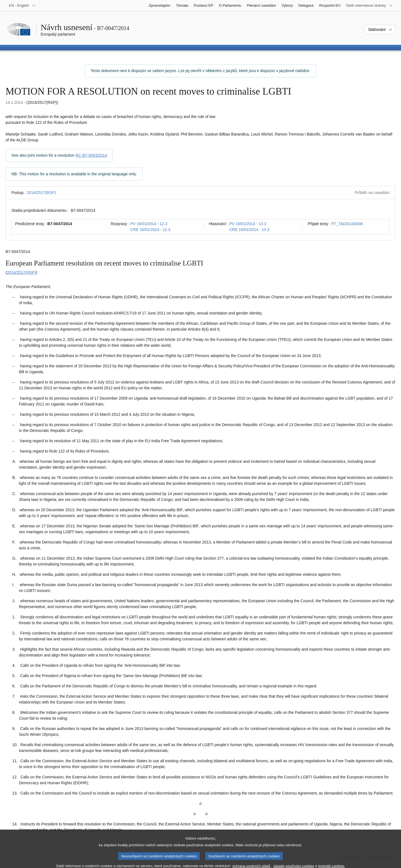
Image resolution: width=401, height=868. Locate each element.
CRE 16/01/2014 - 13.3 (249, 230)
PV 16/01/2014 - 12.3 (149, 224)
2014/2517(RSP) (41, 193)
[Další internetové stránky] (369, 6)
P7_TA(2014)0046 (347, 224)
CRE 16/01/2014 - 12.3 (150, 230)
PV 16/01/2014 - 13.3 (248, 224)
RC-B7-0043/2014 (91, 155)
